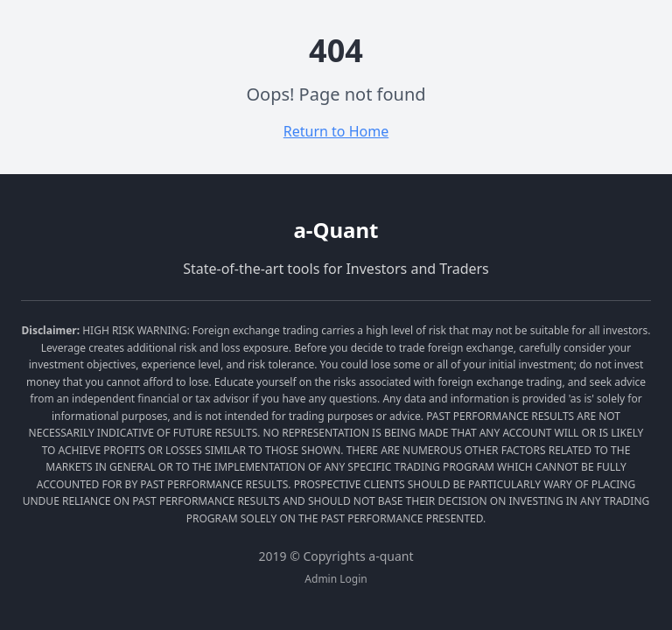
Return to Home (336, 131)
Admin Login (336, 579)
